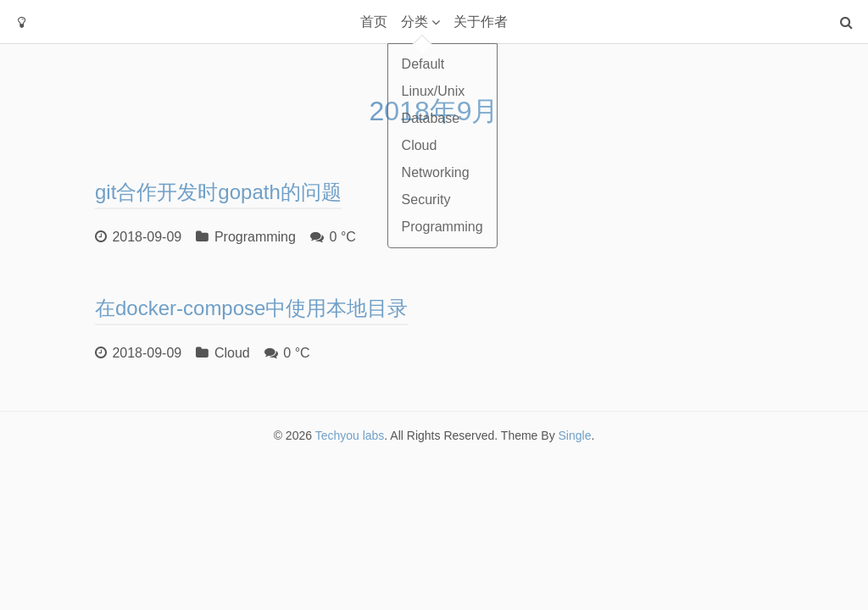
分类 (415, 22)
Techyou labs (350, 435)
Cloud (232, 353)
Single (575, 435)
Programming (255, 237)
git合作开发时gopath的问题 (218, 192)
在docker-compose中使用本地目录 (251, 308)
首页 (374, 22)
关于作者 (481, 22)
